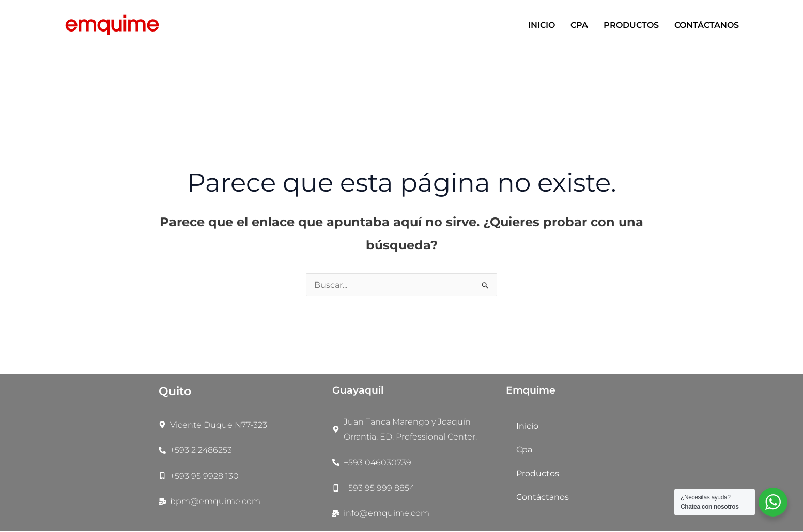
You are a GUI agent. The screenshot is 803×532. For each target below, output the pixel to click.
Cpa (579, 25)
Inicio (542, 25)
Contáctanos (707, 25)
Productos (631, 25)
